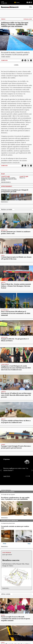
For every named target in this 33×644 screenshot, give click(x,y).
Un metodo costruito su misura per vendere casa (15, 527)
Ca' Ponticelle (5, 310)
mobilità (3, 283)
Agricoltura (4, 230)
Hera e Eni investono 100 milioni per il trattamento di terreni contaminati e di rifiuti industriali (16, 313)
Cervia (3, 643)
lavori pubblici (5, 364)
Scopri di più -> (5, 202)
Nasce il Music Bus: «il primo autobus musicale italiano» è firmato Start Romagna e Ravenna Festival (16, 286)
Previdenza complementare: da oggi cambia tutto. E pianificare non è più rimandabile (15, 498)
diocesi (3, 615)
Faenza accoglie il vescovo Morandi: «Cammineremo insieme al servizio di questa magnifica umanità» (16, 619)
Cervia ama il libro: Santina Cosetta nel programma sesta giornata (9, 179)
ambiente (3, 392)
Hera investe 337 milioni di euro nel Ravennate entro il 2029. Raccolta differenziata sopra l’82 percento (16, 395)
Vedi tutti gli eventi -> (6, 182)
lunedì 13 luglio (5, 176)
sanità (3, 256)
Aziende (3, 445)
